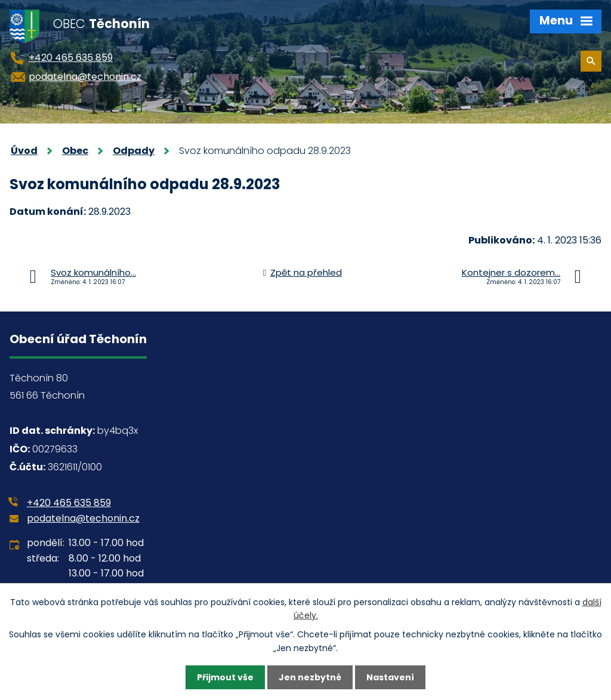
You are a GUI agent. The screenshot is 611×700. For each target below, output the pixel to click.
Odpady (134, 151)
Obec (75, 151)
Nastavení (390, 677)
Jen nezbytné (310, 677)
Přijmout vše (225, 677)
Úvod (24, 151)
